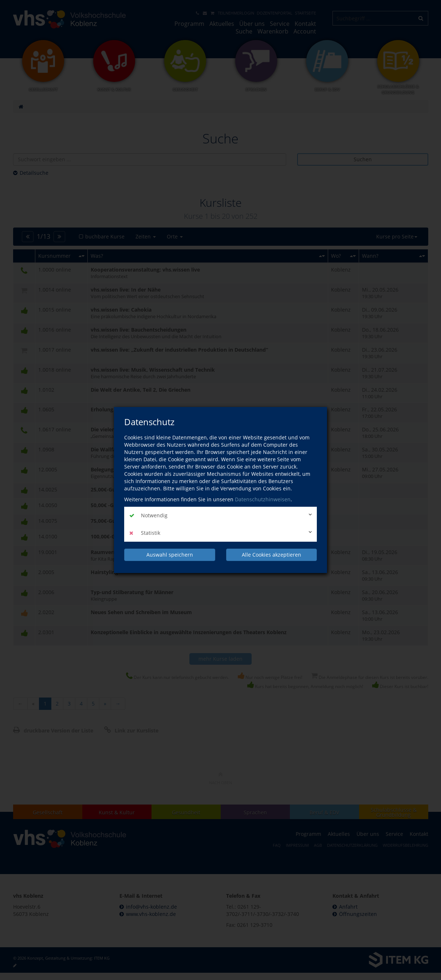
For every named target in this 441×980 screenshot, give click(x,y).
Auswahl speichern (170, 555)
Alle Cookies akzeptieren (271, 555)
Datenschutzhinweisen (263, 499)
